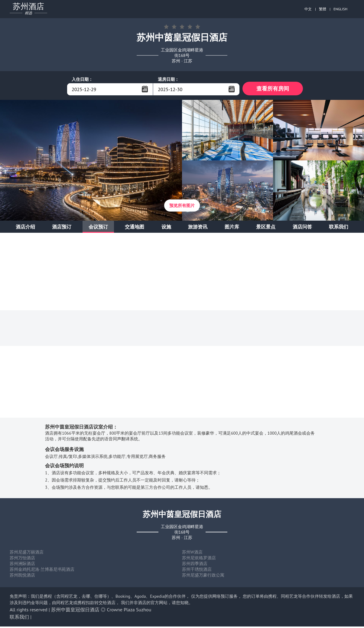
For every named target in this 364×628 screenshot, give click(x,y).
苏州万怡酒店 (22, 559)
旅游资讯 (198, 228)
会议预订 (98, 228)
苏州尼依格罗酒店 (199, 559)
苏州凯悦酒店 (22, 577)
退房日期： (168, 79)
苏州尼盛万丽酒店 (27, 554)
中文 (308, 9)
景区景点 (266, 228)
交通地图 (135, 228)
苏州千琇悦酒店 (197, 571)
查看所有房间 (273, 89)
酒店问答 (302, 228)
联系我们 (339, 228)
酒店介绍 (25, 228)
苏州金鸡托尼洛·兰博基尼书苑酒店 (42, 571)
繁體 (323, 9)
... (145, 89)
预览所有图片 (182, 207)
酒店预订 (62, 228)
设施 (166, 228)
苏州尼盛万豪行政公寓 (203, 577)
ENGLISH (340, 9)
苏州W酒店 (192, 554)
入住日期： (82, 79)
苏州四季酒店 (195, 565)
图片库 (232, 228)
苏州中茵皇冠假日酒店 (75, 611)
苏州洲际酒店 (22, 565)
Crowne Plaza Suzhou (129, 611)
